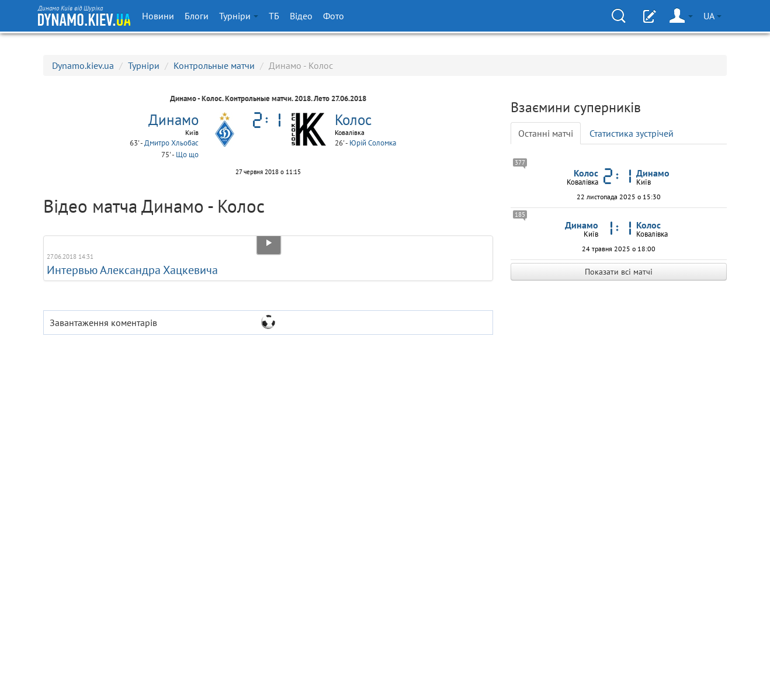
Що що (187, 155)
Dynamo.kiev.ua (83, 65)
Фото (334, 16)
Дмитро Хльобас (171, 143)
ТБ (274, 16)
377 (520, 162)
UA (712, 16)
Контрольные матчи (214, 65)
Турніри (239, 16)
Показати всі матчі (619, 272)
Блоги (197, 16)
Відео (301, 16)
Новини (158, 16)
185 (520, 214)
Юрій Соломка (373, 143)
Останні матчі (546, 133)
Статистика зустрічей (632, 133)
